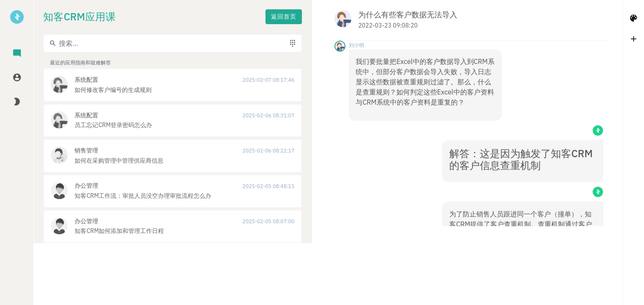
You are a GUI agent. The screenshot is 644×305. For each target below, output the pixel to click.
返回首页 (174, 17)
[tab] (17, 54)
